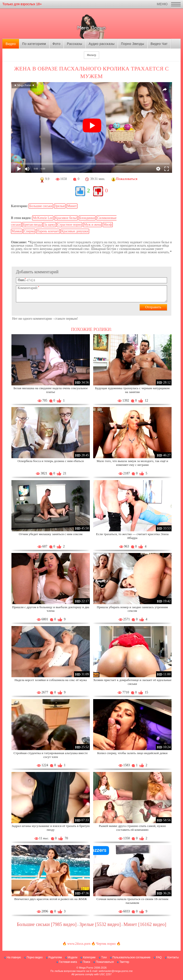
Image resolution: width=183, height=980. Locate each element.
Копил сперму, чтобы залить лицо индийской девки (132, 753)
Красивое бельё (66, 218)
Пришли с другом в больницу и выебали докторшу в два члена (51, 609)
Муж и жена (93, 225)
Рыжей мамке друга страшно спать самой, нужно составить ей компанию (132, 828)
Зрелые (60, 206)
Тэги (104, 957)
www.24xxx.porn (79, 944)
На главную (14, 957)
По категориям (34, 44)
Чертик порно (106, 944)
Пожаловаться (105, 962)
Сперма (29, 231)
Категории (89, 957)
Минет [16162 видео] (145, 924)
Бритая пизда (32, 225)
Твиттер (124, 962)
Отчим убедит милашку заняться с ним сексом (51, 534)
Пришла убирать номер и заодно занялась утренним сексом (132, 609)
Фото (56, 44)
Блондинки (87, 218)
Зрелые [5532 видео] (100, 924)
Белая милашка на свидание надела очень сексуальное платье (51, 390)
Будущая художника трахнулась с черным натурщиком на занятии (132, 390)
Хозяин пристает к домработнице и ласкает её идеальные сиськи (132, 682)
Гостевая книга (68, 962)
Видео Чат (159, 44)
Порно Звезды (133, 44)
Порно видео (35, 957)
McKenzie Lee (43, 218)
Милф (108, 225)
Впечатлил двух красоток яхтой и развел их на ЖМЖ (51, 899)
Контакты (173, 957)
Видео (11, 44)
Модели (73, 957)
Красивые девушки (75, 231)
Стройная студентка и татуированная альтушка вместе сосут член (51, 755)
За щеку (49, 225)
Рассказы (75, 44)
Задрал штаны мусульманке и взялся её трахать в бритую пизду (51, 828)
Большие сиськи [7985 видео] (47, 924)
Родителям (55, 957)
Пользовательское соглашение (131, 957)
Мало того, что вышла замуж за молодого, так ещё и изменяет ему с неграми (132, 463)
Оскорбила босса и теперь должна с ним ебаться (51, 461)
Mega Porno (86, 968)
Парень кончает (48, 231)
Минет (72, 206)
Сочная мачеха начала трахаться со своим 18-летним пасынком (132, 901)
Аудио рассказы (102, 44)
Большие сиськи (41, 206)
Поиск (86, 962)
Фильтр (91, 55)
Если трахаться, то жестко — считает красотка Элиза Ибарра (132, 536)
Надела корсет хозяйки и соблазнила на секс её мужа (51, 680)
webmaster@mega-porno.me (116, 971)
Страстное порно (69, 225)
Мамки (17, 231)
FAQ (159, 957)
